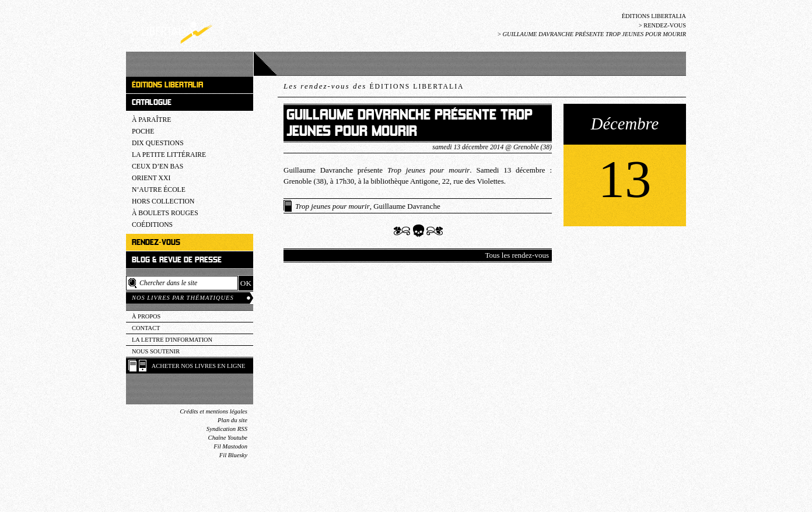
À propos (146, 316)
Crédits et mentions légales (213, 411)
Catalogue (152, 102)
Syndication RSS (227, 429)
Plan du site (232, 420)
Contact (146, 328)
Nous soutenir (156, 351)
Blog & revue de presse (177, 260)
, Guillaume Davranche (368, 206)
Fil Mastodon (230, 446)
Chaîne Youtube (228, 438)
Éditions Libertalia (654, 16)
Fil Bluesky (233, 455)
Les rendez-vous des (374, 86)
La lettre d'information (172, 340)
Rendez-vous (665, 25)
